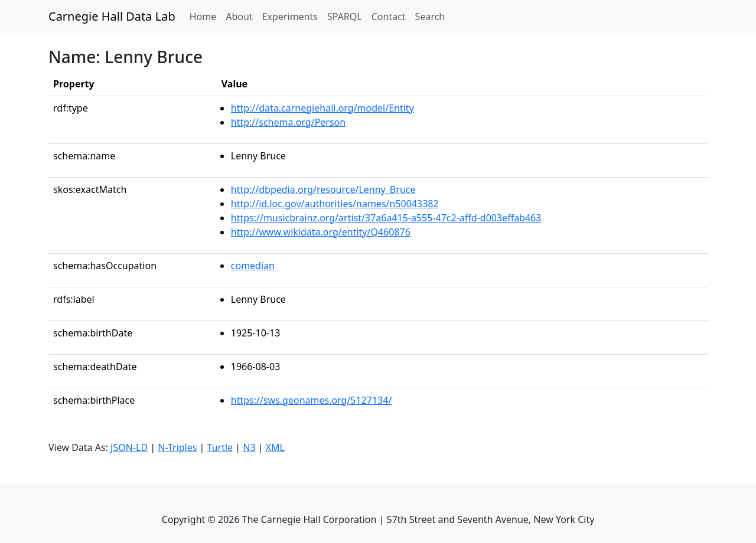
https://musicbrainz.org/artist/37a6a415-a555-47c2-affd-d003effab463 (386, 218)
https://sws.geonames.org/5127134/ (312, 400)
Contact (389, 17)
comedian (253, 266)
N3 (249, 447)
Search (430, 17)
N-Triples (177, 447)
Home (206, 16)
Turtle (220, 447)
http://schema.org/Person (288, 122)
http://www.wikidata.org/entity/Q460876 (321, 232)
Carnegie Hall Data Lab (112, 16)
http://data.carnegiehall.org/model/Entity (322, 108)
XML (275, 447)
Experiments (290, 17)
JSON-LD (129, 447)
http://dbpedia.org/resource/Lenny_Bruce (323, 189)
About (239, 17)
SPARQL (345, 17)
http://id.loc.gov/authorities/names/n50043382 (335, 204)
